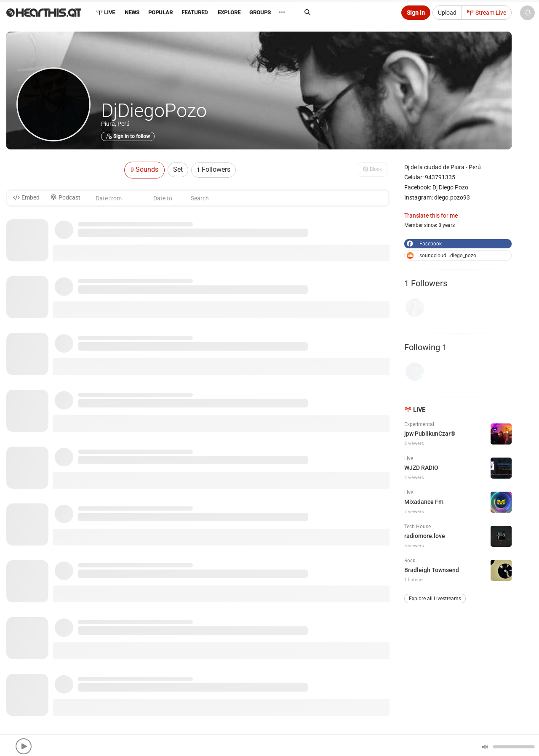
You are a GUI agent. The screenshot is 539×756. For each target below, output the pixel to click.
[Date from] (109, 198)
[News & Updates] (527, 13)
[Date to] (163, 198)
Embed (26, 197)
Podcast (65, 197)
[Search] (348, 12)
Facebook (424, 244)
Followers (213, 169)
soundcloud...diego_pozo (442, 256)
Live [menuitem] (105, 12)
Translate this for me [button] (431, 216)
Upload (447, 13)
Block (372, 169)
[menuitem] (132, 14)
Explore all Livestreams (435, 599)
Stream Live (487, 13)
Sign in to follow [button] (128, 136)
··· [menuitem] (288, 12)
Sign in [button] (416, 13)
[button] (24, 746)
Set (178, 169)
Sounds (144, 169)
